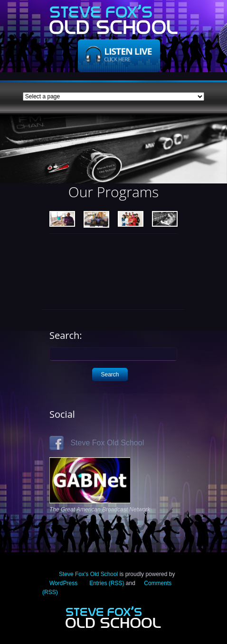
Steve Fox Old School (97, 443)
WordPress (63, 583)
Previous (12, 156)
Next (215, 156)
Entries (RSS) (107, 583)
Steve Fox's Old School (88, 574)
